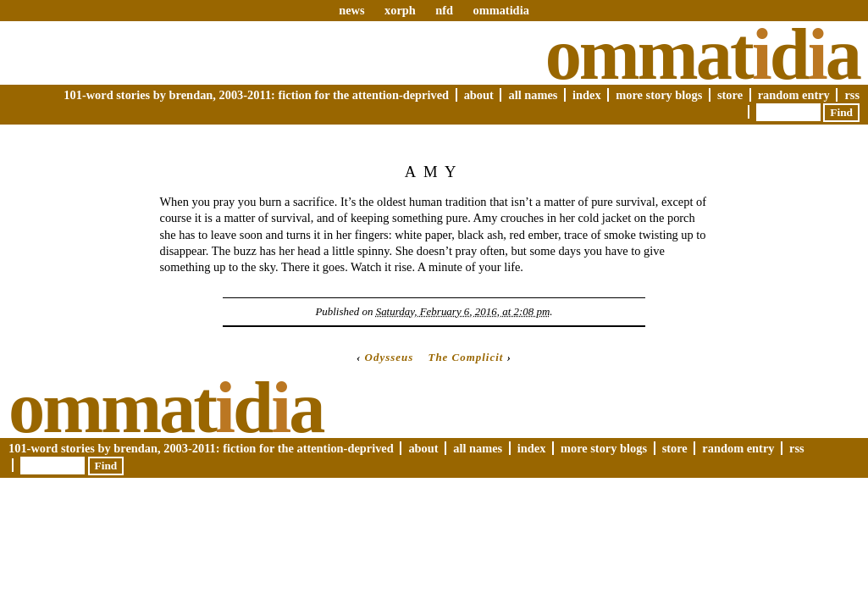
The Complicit (465, 357)
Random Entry (794, 95)
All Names (533, 95)
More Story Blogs (659, 95)
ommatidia (500, 10)
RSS (852, 95)
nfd (444, 10)
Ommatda (702, 54)
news (351, 10)
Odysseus (390, 357)
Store (730, 95)
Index (587, 95)
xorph (400, 10)
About (479, 95)
